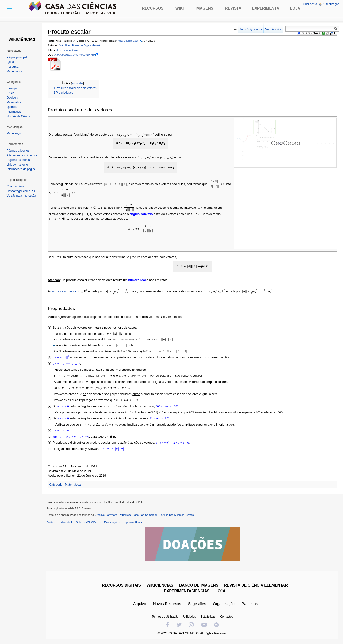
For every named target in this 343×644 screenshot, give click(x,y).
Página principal (17, 57)
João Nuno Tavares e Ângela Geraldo (80, 46)
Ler (235, 29)
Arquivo (140, 604)
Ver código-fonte (251, 29)
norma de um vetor (63, 291)
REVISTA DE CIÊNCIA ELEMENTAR (256, 585)
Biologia (12, 88)
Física (10, 93)
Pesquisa (13, 67)
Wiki (180, 8)
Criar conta (310, 4)
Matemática (73, 484)
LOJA (220, 591)
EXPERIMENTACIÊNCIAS (187, 591)
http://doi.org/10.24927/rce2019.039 (75, 55)
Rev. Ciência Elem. (129, 41)
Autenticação (331, 4)
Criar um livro (15, 186)
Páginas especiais (18, 160)
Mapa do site (15, 71)
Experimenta (266, 8)
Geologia (12, 98)
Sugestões (197, 604)
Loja (295, 8)
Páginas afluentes (18, 151)
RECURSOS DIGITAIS (121, 585)
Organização (224, 604)
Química (12, 107)
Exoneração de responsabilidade (124, 522)
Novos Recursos (167, 604)
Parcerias (250, 604)
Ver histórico (273, 29)
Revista (233, 8)
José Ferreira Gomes (69, 50)
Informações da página (21, 169)
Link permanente (17, 165)
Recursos (153, 8)
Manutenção (15, 133)
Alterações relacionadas (22, 155)
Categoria (56, 484)
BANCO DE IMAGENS (199, 585)
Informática (14, 112)
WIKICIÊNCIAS (160, 585)
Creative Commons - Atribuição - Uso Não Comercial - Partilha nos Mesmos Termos (144, 515)
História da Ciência (19, 116)
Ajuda (10, 62)
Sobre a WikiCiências (89, 522)
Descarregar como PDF (22, 191)
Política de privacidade (60, 522)
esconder (78, 83)
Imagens (204, 8)
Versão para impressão (21, 196)
